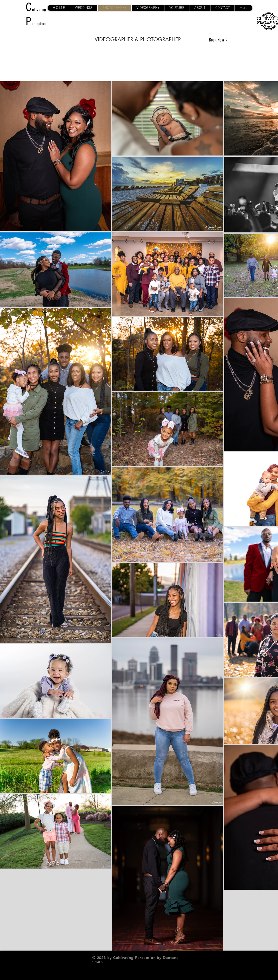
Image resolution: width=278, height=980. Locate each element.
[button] (84, 8)
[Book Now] (218, 40)
